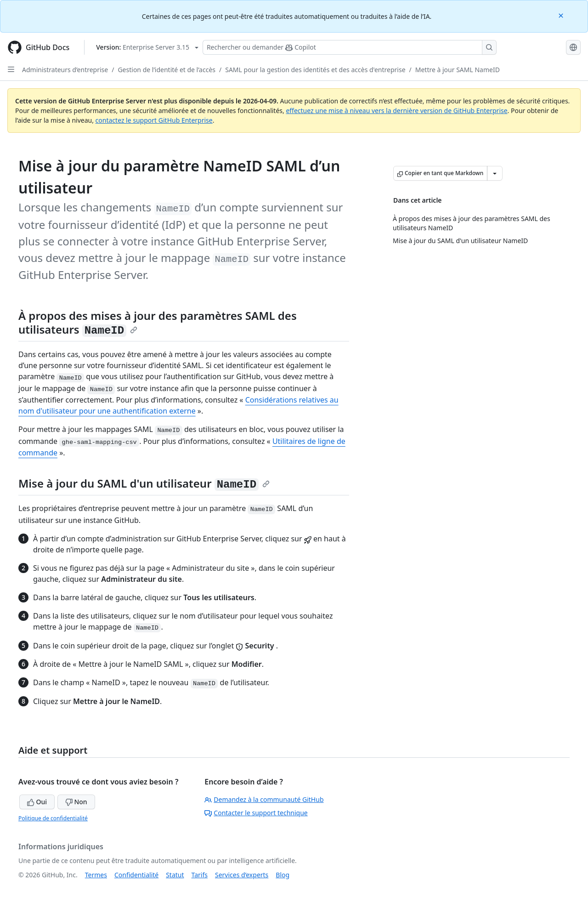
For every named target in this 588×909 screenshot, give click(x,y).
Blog (283, 875)
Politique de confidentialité (53, 818)
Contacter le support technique (256, 813)
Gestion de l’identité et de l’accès (167, 70)
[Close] (562, 15)
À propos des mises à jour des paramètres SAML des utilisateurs (158, 322)
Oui (37, 802)
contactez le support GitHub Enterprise (154, 120)
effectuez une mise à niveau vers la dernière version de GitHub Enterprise (396, 111)
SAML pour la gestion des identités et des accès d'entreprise (315, 70)
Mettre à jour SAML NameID (458, 70)
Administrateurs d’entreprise (65, 70)
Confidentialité (136, 875)
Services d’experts (242, 875)
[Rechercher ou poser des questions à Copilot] (350, 47)
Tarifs (200, 875)
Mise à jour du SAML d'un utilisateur (144, 483)
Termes (96, 875)
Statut (175, 875)
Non (76, 802)
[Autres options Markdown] (495, 173)
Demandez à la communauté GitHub (264, 799)
